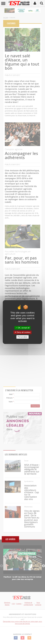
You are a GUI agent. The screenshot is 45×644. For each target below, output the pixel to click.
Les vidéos (10, 539)
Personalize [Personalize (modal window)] (22, 337)
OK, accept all (22, 328)
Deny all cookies (22, 332)
